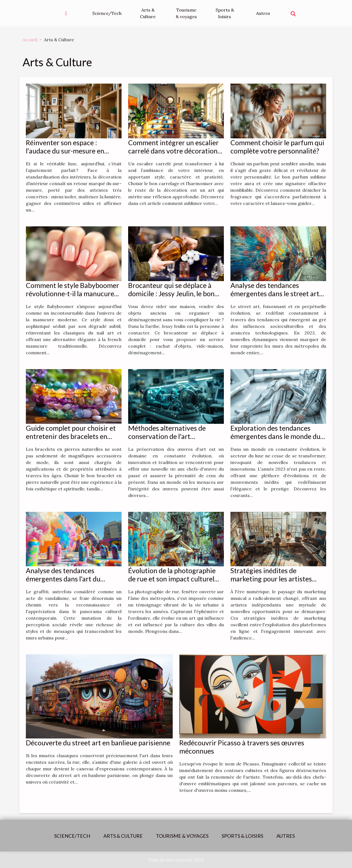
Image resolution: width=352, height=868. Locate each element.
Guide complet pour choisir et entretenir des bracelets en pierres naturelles (71, 436)
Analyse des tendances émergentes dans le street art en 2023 (275, 293)
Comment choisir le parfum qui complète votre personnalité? (277, 147)
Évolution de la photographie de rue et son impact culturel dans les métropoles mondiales (174, 579)
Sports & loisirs (225, 13)
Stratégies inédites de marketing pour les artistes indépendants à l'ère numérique (278, 579)
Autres (263, 13)
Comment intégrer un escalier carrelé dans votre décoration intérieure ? (173, 151)
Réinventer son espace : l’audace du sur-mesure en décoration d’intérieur (65, 151)
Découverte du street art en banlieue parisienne (98, 743)
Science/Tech (107, 13)
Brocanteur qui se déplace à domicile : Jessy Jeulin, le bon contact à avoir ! (171, 293)
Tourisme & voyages (186, 13)
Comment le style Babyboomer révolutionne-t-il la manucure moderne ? (72, 293)
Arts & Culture (148, 13)
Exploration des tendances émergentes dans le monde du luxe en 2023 (275, 436)
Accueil (30, 40)
